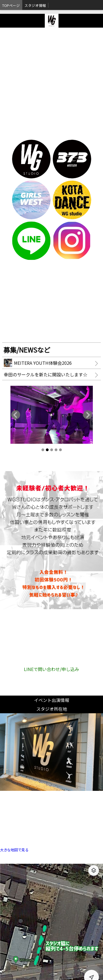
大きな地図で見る (14, 850)
